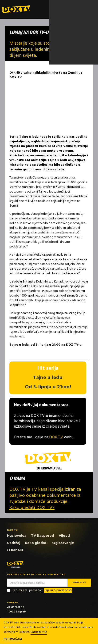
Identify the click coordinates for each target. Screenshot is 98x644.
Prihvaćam (13, 639)
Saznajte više (39, 632)
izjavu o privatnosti (58, 590)
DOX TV (56, 437)
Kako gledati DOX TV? (32, 508)
